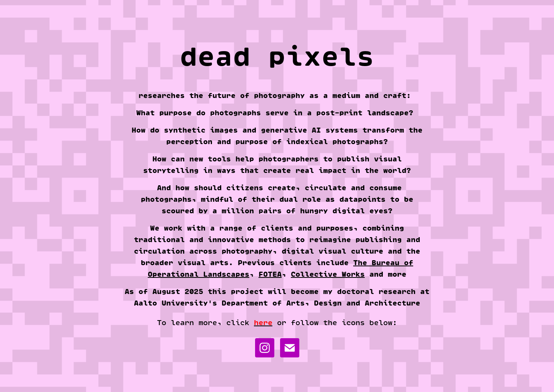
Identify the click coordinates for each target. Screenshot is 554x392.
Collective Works (328, 274)
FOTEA (270, 274)
